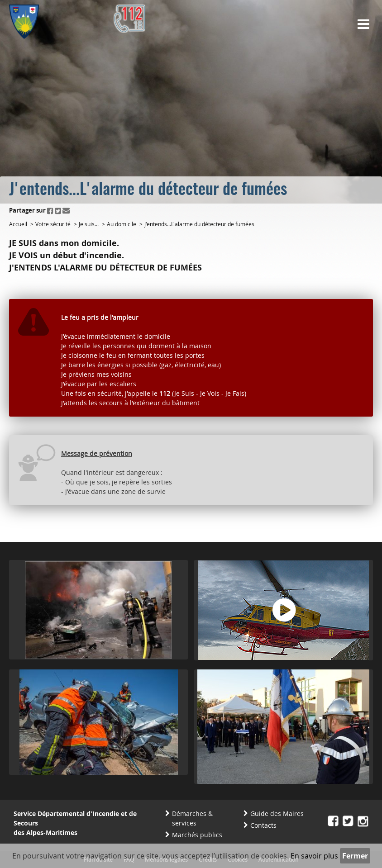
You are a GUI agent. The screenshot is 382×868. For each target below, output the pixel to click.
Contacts (263, 825)
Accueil (18, 224)
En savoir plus (314, 856)
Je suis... (89, 224)
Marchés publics (197, 835)
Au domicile (122, 224)
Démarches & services (192, 818)
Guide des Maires (277, 813)
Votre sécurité (53, 224)
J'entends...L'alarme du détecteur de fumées (199, 224)
